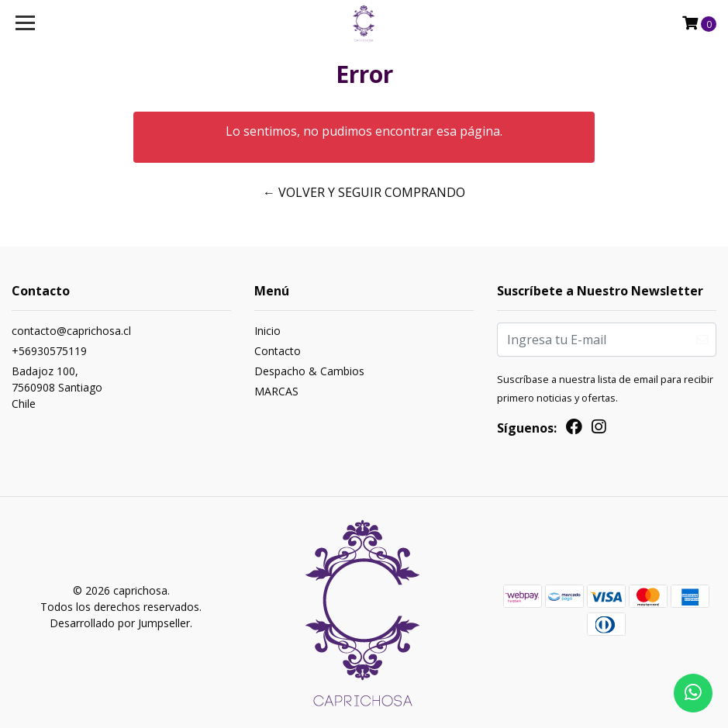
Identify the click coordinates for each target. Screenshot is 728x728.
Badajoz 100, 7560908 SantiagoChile (57, 387)
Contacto (278, 351)
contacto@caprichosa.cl (71, 331)
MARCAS (276, 391)
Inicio (267, 331)
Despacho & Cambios (309, 371)
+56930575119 (49, 351)
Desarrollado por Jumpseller (120, 623)
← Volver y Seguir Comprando (364, 192)
